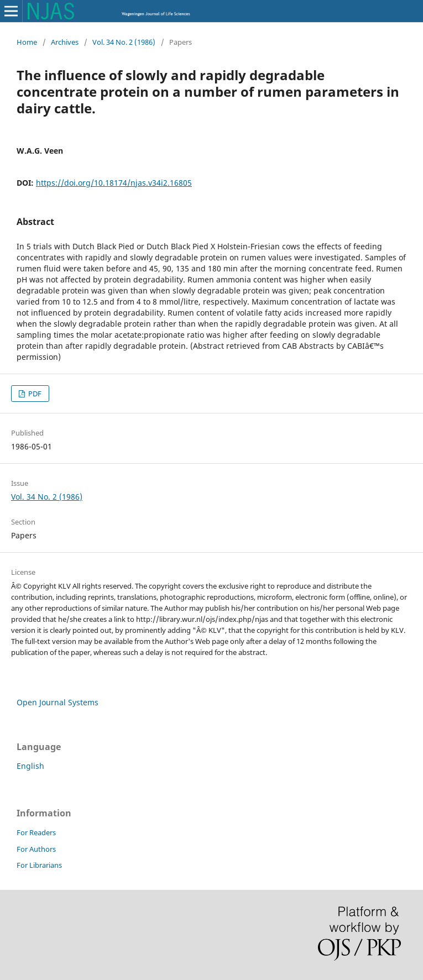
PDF (34, 394)
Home (27, 42)
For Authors (36, 849)
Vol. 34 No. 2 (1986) (124, 42)
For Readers (36, 832)
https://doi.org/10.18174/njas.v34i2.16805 (114, 183)
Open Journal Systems (58, 702)
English (30, 766)
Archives (65, 42)
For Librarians (39, 865)
